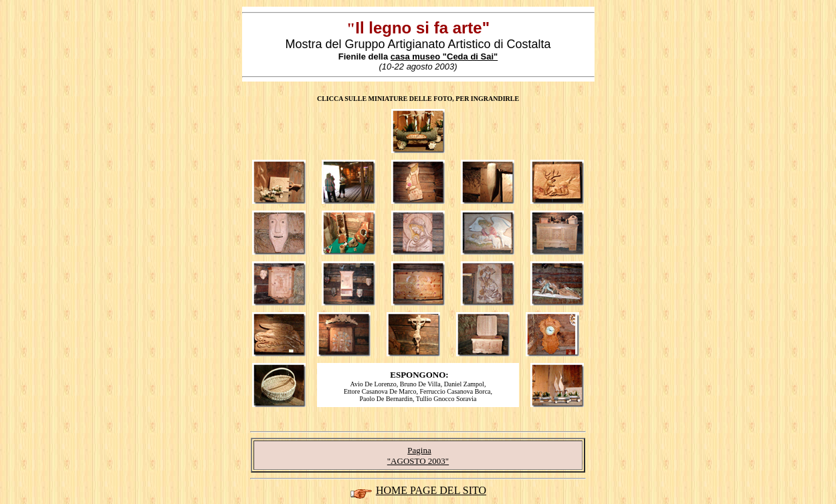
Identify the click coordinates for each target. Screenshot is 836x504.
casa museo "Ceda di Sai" (444, 56)
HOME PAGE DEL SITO (431, 490)
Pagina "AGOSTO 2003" (418, 456)
